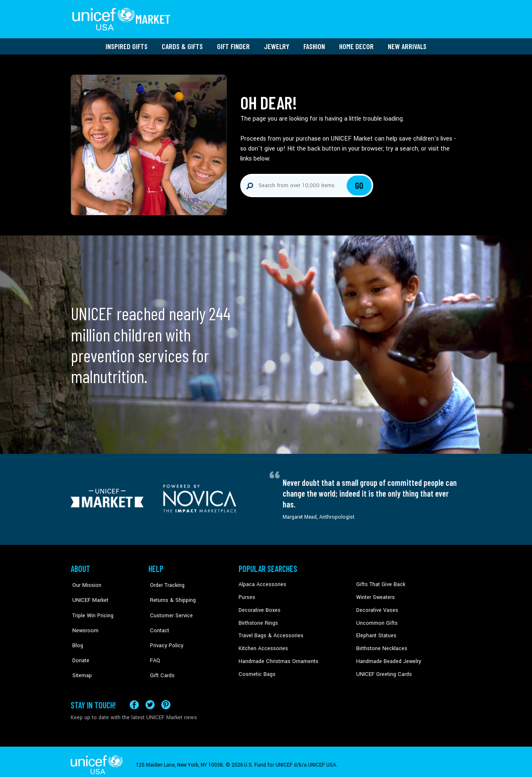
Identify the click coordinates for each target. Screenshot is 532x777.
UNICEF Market (87, 594)
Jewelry (277, 44)
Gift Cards (160, 658)
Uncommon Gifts (376, 620)
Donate (79, 645)
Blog (76, 632)
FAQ (153, 645)
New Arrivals (407, 44)
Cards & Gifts (182, 44)
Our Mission (85, 582)
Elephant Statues (376, 632)
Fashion (314, 44)
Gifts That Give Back (379, 582)
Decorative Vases (376, 607)
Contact (158, 620)
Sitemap (80, 658)
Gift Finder (233, 44)
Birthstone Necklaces (380, 645)
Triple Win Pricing (90, 607)
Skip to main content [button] (266, 0)
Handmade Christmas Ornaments (277, 658)
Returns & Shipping (170, 594)
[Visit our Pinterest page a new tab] (166, 698)
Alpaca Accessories (261, 582)
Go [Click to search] (359, 183)
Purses (247, 594)
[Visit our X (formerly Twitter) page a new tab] (150, 698)
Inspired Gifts (127, 44)
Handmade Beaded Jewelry (387, 658)
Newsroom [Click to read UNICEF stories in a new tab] (83, 620)
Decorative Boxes (259, 607)
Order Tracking (165, 582)
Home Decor (356, 44)
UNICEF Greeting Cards (382, 671)
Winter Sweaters (375, 594)
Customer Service (169, 607)
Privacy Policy (164, 632)
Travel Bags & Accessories (269, 632)
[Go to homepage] (123, 18)
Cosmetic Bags (256, 671)
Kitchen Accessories (262, 645)
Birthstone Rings (258, 620)
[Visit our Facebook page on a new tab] (134, 698)
